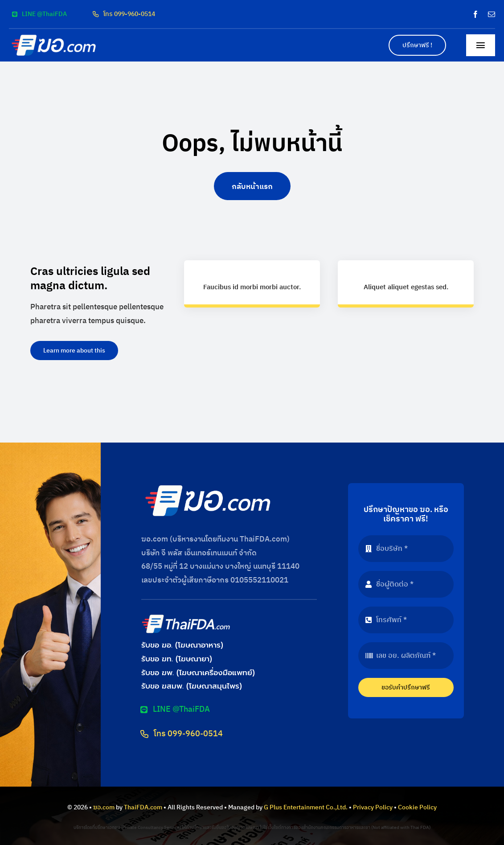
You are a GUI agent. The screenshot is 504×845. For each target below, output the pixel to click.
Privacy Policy (373, 807)
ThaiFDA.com (143, 807)
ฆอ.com (104, 807)
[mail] (492, 14)
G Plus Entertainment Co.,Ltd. (306, 807)
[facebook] (475, 14)
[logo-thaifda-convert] (186, 617)
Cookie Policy (417, 807)
